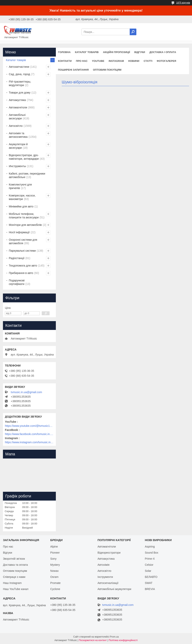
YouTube (98, 61)
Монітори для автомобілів (25, 225)
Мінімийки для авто (21, 206)
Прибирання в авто (21, 273)
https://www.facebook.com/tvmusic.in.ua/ (29, 434)
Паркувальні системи (22, 251)
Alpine (54, 547)
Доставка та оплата (15, 565)
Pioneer (55, 553)
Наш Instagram (12, 583)
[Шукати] (133, 32)
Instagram (116, 61)
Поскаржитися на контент (93, 640)
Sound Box (152, 553)
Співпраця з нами (14, 577)
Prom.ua (114, 637)
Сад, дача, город (19, 74)
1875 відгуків (183, 3)
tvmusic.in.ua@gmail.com (26, 392)
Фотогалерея (167, 61)
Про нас (82, 61)
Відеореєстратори (109, 553)
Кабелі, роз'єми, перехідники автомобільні (27, 175)
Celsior (149, 565)
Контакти (65, 61)
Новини (134, 61)
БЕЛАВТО (151, 577)
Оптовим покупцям (107, 70)
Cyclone (55, 589)
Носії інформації (19, 232)
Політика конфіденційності (123, 640)
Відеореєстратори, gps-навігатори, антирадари (24, 157)
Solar (148, 571)
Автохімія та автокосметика (18, 135)
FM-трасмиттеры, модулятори (20, 83)
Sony (53, 559)
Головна (64, 52)
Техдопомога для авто (23, 266)
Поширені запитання (73, 70)
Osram (54, 577)
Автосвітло (16, 126)
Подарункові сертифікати (17, 282)
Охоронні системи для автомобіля (23, 241)
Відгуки (140, 52)
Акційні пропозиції (116, 52)
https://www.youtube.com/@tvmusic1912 (29, 426)
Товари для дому (20, 93)
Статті (148, 61)
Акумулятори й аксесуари (18, 146)
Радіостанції (17, 258)
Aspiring (150, 547)
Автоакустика (17, 100)
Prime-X (150, 559)
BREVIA (150, 589)
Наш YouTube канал (16, 589)
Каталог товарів (87, 52)
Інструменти (105, 577)
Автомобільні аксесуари (17, 117)
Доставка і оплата (163, 52)
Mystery (55, 565)
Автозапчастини (19, 67)
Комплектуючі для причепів (20, 186)
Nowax (54, 571)
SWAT (149, 583)
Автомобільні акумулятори (114, 589)
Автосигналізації (108, 583)
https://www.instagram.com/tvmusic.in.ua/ (29, 442)
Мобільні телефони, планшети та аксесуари (24, 216)
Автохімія (104, 565)
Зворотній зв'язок (14, 559)
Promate (55, 583)
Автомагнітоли (18, 107)
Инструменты (17, 166)
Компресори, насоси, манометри (22, 197)
